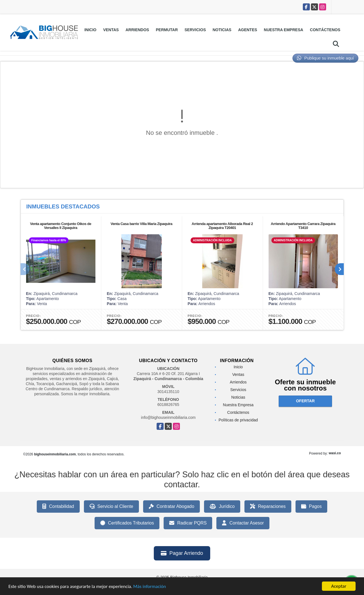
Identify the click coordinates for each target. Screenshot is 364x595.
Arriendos (137, 30)
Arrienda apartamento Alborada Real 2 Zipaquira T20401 (222, 226)
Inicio (91, 30)
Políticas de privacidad (238, 420)
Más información (150, 586)
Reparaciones (268, 507)
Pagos (311, 507)
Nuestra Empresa (283, 30)
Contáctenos (325, 30)
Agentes (248, 30)
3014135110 (168, 392)
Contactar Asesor (243, 523)
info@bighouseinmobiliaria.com (168, 417)
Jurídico (222, 507)
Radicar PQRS (188, 523)
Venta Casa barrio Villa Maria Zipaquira (141, 224)
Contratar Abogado (171, 507)
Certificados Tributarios (127, 523)
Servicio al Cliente (111, 507)
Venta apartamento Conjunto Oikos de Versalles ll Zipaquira (61, 226)
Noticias (222, 30)
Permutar (167, 30)
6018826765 (168, 405)
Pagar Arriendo (182, 553)
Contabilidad (58, 507)
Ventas (111, 30)
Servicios (195, 30)
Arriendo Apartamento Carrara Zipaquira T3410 (303, 226)
